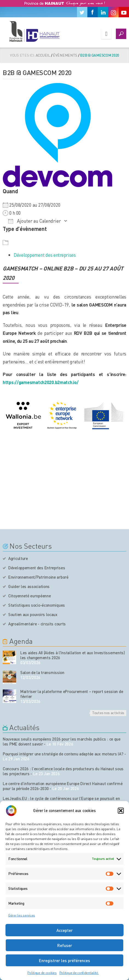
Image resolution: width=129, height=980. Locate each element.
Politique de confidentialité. (79, 973)
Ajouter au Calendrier (35, 221)
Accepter (64, 930)
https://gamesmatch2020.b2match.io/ (41, 382)
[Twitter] (82, 12)
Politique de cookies (42, 973)
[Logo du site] (34, 31)
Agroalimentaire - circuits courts (37, 624)
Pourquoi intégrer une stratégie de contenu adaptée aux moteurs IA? (63, 754)
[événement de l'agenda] (9, 657)
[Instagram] (113, 12)
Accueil (43, 55)
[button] (121, 811)
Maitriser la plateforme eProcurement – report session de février (72, 694)
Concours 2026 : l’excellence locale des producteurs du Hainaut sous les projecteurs (63, 771)
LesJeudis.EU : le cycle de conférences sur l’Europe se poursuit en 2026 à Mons (61, 801)
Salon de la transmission (42, 672)
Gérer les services (22, 915)
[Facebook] (93, 12)
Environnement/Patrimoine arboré (38, 577)
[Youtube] (124, 12)
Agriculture (18, 558)
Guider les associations (29, 586)
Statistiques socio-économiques (37, 605)
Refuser (65, 945)
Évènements (65, 55)
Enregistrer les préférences (64, 960)
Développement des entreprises (45, 255)
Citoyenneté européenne (29, 596)
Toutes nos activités (108, 713)
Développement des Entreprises (37, 568)
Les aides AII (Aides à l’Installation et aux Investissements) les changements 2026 (73, 655)
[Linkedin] (103, 12)
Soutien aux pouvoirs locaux (33, 614)
